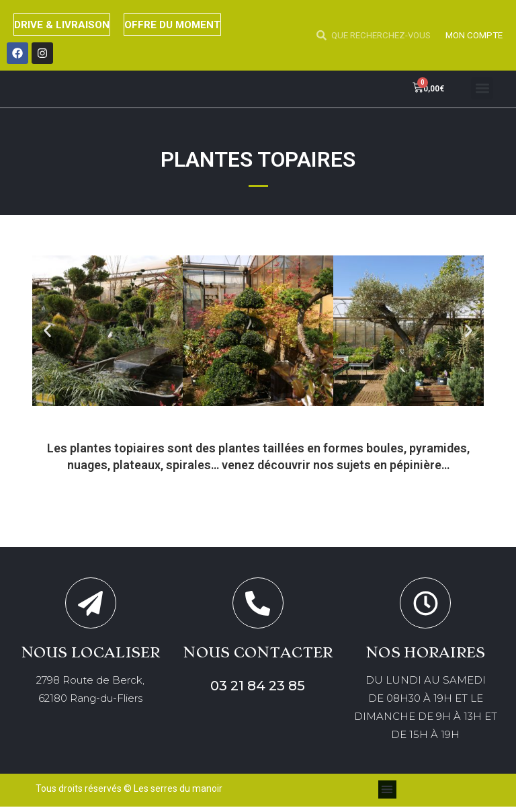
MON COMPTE (472, 35)
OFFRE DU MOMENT (187, 24)
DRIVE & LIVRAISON (67, 24)
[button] (482, 88)
